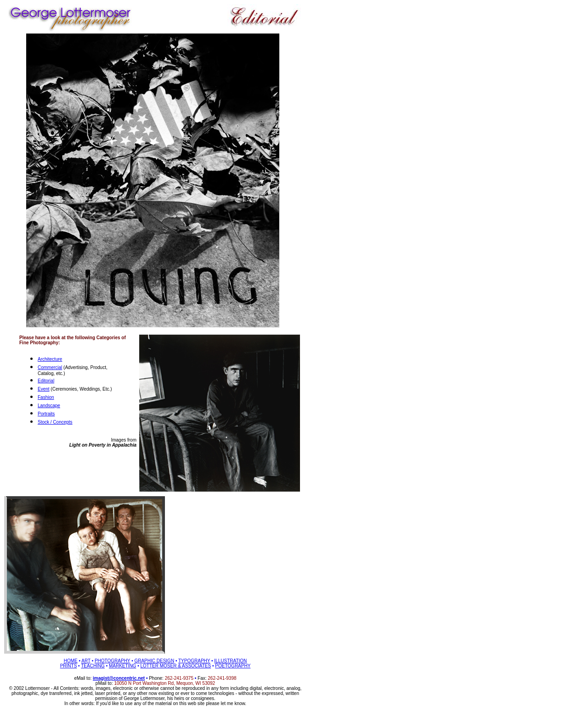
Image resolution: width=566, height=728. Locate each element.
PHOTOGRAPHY (112, 661)
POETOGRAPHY (233, 666)
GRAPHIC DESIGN (154, 661)
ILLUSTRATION (230, 661)
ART (86, 661)
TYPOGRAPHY (194, 661)
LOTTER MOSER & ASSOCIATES (175, 666)
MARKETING (122, 666)
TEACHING (93, 666)
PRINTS (69, 666)
